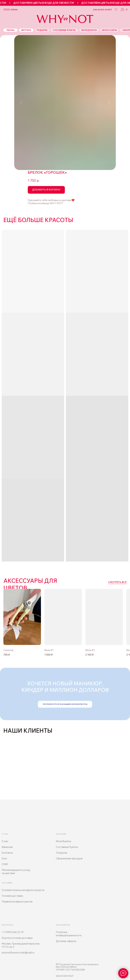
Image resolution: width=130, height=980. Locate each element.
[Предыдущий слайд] (21, 103)
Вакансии (7, 847)
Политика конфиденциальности (69, 934)
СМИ (5, 864)
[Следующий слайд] (109, 103)
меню (14, 10)
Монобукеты (63, 841)
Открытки (62, 853)
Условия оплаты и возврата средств (23, 890)
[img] (63, 617)
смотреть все (117, 582)
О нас (5, 841)
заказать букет (102, 10)
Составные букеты (67, 847)
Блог (4, 858)
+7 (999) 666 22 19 (13, 932)
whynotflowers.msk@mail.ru (18, 953)
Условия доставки (12, 896)
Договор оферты (66, 941)
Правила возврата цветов (17, 902)
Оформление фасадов (69, 858)
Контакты (7, 853)
